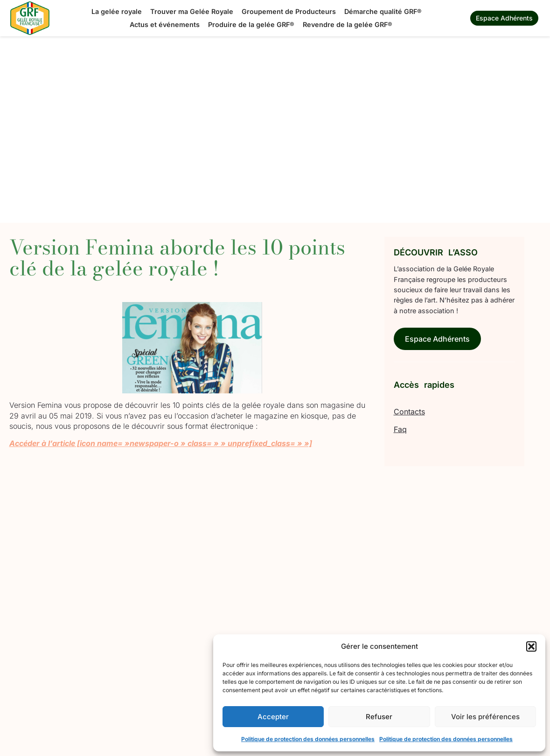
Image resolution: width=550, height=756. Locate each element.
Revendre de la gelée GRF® (348, 24)
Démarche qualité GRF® (383, 11)
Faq (400, 429)
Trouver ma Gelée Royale (192, 11)
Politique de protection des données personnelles (308, 739)
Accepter (273, 717)
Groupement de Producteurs (289, 11)
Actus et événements (165, 24)
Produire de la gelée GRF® (251, 24)
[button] (531, 646)
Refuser (379, 717)
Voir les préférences (485, 717)
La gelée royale (117, 11)
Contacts (409, 412)
